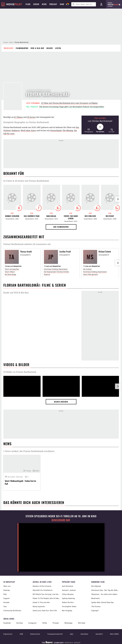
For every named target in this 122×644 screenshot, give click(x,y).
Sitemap (7, 590)
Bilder (50, 48)
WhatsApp (68, 623)
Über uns (7, 586)
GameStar (84, 634)
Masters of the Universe (42, 586)
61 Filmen (18, 117)
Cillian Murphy (68, 594)
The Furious (96, 606)
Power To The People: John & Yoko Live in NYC (46, 598)
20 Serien (31, 117)
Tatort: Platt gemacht (90, 274)
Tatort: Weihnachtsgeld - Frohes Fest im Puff (20, 482)
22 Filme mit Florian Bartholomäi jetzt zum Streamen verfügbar (69, 103)
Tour (5, 606)
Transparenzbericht (55, 634)
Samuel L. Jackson (69, 590)
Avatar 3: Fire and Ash (41, 602)
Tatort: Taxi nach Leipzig (71, 217)
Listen (58, 48)
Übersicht (9, 48)
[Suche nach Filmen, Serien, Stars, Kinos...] (84, 4)
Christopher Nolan (69, 606)
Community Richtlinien (12, 610)
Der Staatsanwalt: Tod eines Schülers (57, 272)
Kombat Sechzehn (12, 216)
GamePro (99, 634)
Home (6, 42)
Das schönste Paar (32, 216)
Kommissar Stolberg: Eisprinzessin (56, 269)
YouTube (19, 623)
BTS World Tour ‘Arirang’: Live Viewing (46, 594)
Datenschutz (35, 634)
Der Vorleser (90, 216)
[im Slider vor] (118, 199)
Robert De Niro (68, 602)
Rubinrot (16, 130)
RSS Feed (82, 623)
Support (7, 598)
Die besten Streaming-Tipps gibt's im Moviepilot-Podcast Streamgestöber (72, 107)
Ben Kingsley (67, 610)
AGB (21, 634)
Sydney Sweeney (68, 598)
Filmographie (22, 48)
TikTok (44, 623)
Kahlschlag (51, 216)
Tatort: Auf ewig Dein (12, 269)
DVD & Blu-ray (37, 48)
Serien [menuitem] (36, 4)
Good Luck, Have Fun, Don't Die (45, 610)
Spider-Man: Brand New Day (102, 602)
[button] (89, 130)
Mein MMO (114, 634)
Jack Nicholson (68, 586)
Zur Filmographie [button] (61, 227)
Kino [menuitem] (62, 4)
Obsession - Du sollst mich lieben (104, 594)
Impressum (8, 634)
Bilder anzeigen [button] (61, 402)
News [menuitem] (44, 4)
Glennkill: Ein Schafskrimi (43, 590)
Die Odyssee (96, 586)
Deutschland (56, 130)
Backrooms (96, 598)
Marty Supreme (39, 606)
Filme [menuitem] (28, 4)
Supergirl (95, 610)
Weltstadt (110, 216)
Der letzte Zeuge (10, 274)
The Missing (68, 130)
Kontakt (6, 602)
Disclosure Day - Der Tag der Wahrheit (105, 590)
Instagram (32, 623)
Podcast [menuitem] (53, 4)
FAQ (5, 594)
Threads (56, 623)
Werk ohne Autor (28, 130)
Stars (11, 42)
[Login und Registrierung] (101, 4)
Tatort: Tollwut (10, 272)
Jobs (72, 634)
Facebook (7, 623)
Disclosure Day (61, 520)
